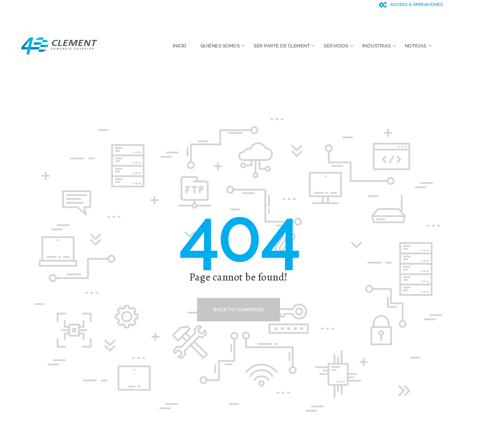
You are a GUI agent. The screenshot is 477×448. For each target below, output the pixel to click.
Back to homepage (239, 309)
